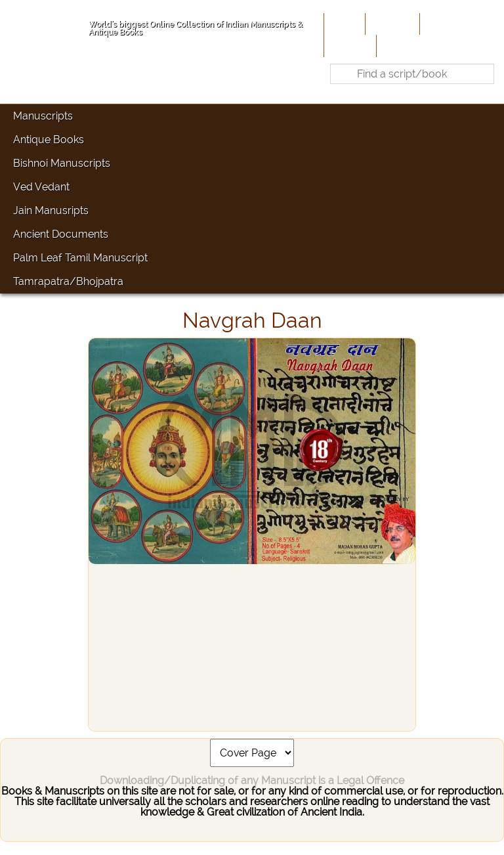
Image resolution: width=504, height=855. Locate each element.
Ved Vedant (41, 187)
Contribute (449, 24)
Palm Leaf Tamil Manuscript (80, 258)
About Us (391, 24)
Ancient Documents (61, 234)
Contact (399, 45)
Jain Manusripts (51, 210)
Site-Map (349, 45)
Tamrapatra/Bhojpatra (68, 281)
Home (343, 24)
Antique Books (49, 140)
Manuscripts (43, 116)
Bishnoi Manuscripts (62, 163)
